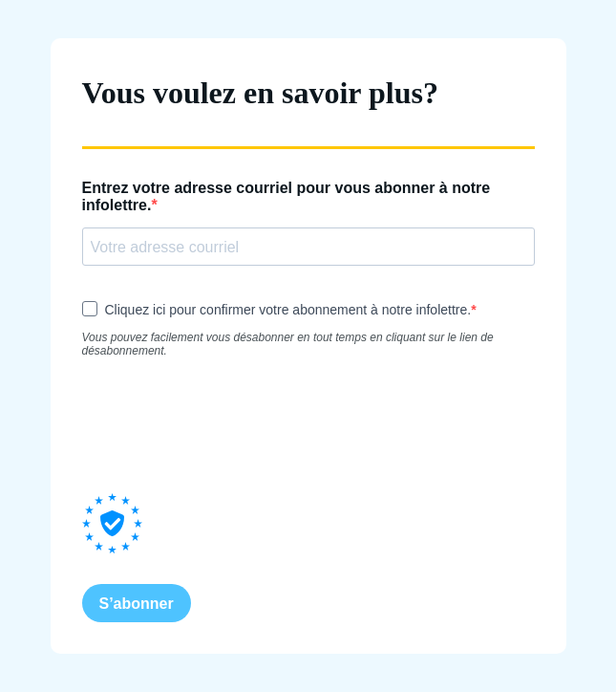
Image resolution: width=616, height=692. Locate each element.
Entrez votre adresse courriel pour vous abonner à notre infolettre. (287, 196)
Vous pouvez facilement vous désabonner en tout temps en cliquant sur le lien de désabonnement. (288, 344)
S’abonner (137, 604)
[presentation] (227, 425)
